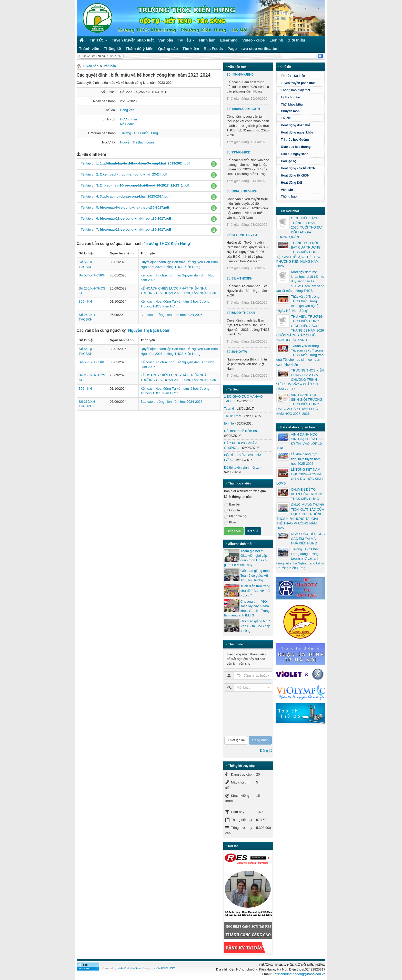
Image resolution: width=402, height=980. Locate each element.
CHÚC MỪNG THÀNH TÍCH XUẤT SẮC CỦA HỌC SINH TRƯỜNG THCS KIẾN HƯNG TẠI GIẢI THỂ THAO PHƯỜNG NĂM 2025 (300, 516)
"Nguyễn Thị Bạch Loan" (149, 330)
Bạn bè (232, 505)
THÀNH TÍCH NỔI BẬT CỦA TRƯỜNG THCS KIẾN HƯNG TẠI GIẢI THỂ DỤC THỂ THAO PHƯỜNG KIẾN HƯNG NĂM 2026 (299, 254)
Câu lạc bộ (302, 161)
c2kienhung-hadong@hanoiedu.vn (300, 974)
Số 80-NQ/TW (237, 352)
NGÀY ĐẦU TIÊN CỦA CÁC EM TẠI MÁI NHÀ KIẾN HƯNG (308, 538)
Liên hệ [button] (276, 40)
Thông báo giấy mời (295, 90)
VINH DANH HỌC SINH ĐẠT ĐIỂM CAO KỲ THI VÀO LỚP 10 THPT (300, 441)
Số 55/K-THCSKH (92, 275)
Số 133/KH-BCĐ (239, 152)
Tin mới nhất (290, 211)
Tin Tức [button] (98, 41)
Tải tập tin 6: (126, 218)
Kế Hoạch (127, 124)
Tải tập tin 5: (125, 207)
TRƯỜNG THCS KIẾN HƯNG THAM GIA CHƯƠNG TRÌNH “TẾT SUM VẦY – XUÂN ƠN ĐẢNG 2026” (300, 380)
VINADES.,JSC (165, 968)
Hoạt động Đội (292, 183)
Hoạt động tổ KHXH (295, 176)
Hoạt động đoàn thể (295, 125)
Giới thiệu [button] (296, 40)
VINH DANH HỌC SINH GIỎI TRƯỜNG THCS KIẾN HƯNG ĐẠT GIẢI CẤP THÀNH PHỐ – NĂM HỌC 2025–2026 (299, 404)
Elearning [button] (229, 40)
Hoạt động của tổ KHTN (298, 168)
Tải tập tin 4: (125, 196)
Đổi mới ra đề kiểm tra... (242, 431)
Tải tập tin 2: (124, 174)
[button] (214, 164)
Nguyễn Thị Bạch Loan (137, 142)
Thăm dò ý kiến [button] (140, 49)
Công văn (127, 110)
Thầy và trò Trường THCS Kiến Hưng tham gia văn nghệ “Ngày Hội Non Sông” (298, 304)
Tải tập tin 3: (135, 185)
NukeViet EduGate (129, 968)
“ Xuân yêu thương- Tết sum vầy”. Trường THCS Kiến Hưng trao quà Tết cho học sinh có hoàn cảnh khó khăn (300, 355)
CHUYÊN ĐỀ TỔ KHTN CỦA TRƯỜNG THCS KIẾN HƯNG (307, 494)
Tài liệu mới (233, 416)
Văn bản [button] (166, 40)
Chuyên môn (290, 111)
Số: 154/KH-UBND (240, 74)
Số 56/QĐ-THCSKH (241, 313)
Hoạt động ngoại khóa (297, 132)
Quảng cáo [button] (168, 49)
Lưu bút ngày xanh (295, 154)
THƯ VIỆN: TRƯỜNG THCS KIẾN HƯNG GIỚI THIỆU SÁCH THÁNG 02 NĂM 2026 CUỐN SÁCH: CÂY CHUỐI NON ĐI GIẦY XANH (300, 328)
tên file (229, 423)
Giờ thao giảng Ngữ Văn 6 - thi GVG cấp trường (255, 626)
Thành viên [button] (89, 49)
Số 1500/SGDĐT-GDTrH (244, 109)
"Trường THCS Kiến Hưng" (167, 244)
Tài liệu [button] (186, 41)
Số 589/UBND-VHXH (242, 191)
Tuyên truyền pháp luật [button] (133, 40)
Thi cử (286, 118)
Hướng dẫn (128, 119)
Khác (230, 523)
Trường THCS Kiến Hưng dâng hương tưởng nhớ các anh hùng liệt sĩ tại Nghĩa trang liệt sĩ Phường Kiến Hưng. (300, 559)
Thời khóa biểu (292, 105)
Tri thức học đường (302, 140)
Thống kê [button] (112, 49)
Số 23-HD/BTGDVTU (242, 235)
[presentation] (245, 714)
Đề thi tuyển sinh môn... (242, 467)
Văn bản (92, 66)
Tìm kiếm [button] (191, 49)
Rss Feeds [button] (213, 49)
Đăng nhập (260, 740)
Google (232, 510)
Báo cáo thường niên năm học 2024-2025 (172, 315)
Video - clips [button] (254, 40)
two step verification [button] (260, 49)
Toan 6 (229, 409)
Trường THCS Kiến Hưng (139, 133)
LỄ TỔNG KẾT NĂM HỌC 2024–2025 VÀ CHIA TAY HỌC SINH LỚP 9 (300, 477)
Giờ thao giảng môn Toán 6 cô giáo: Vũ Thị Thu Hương (255, 575)
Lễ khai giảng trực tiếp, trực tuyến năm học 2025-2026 (306, 459)
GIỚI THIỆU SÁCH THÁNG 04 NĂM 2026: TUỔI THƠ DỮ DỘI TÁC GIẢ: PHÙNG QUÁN (299, 228)
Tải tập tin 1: (135, 163)
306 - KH (85, 301)
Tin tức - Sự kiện (293, 76)
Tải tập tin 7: (126, 229)
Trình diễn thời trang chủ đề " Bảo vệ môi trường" (255, 591)
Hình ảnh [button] (207, 40)
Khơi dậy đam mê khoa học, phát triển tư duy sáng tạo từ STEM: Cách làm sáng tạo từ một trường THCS (300, 281)
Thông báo (289, 197)
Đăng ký (266, 751)
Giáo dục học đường (296, 147)
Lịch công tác (291, 97)
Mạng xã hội (236, 516)
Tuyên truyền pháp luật (298, 83)
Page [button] (232, 49)
